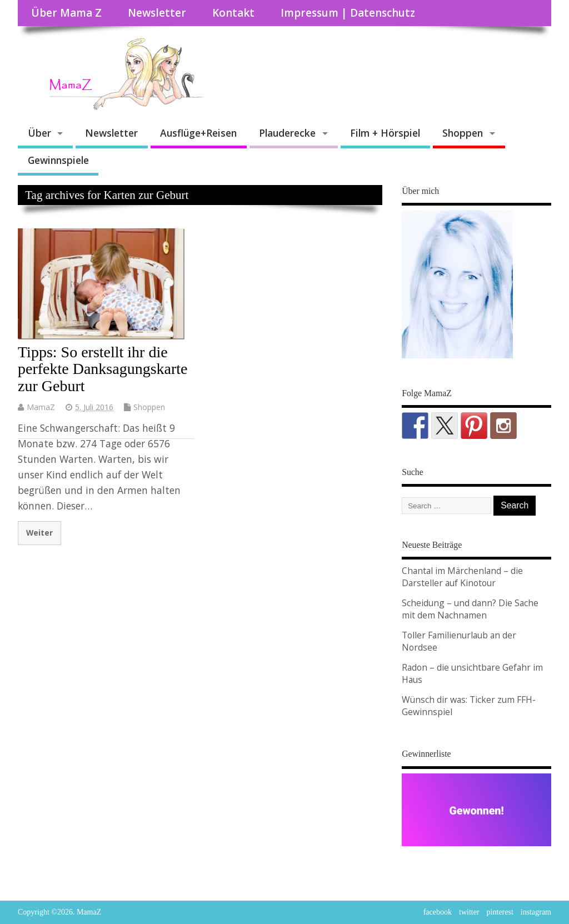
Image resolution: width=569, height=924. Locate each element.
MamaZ (41, 407)
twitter (469, 912)
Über (39, 133)
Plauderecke (287, 133)
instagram (536, 912)
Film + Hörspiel (385, 133)
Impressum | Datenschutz (348, 13)
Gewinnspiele (58, 160)
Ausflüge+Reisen (198, 133)
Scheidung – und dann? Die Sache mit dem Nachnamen (470, 609)
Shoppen (463, 133)
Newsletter (157, 13)
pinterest (500, 912)
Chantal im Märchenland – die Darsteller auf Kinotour (462, 577)
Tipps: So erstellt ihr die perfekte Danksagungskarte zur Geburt (103, 369)
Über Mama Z (66, 13)
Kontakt (233, 13)
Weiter (39, 533)
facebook (438, 912)
